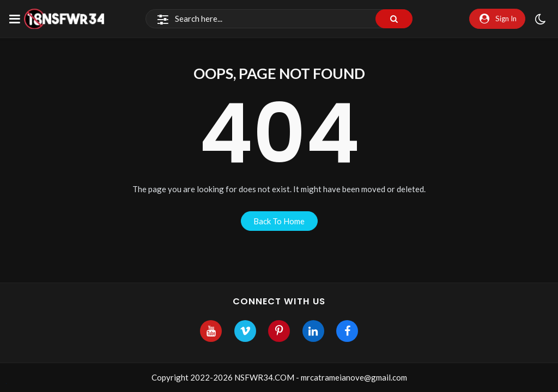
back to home (279, 221)
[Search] (279, 19)
